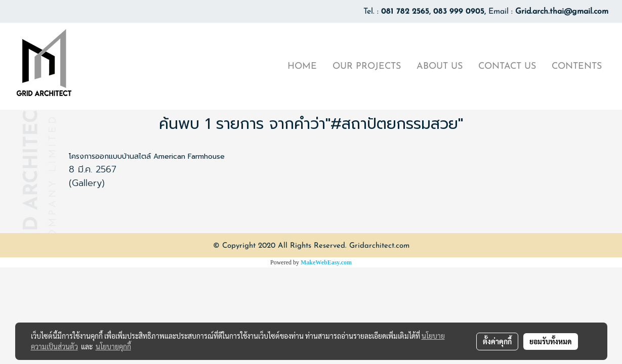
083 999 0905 (459, 12)
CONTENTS (577, 66)
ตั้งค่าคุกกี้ (497, 341)
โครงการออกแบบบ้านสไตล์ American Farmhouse (147, 156)
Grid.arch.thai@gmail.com (562, 12)
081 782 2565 (405, 12)
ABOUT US (440, 66)
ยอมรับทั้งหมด (551, 341)
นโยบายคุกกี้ (113, 346)
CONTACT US (507, 66)
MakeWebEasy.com (326, 262)
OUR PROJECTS (367, 66)
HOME (302, 66)
